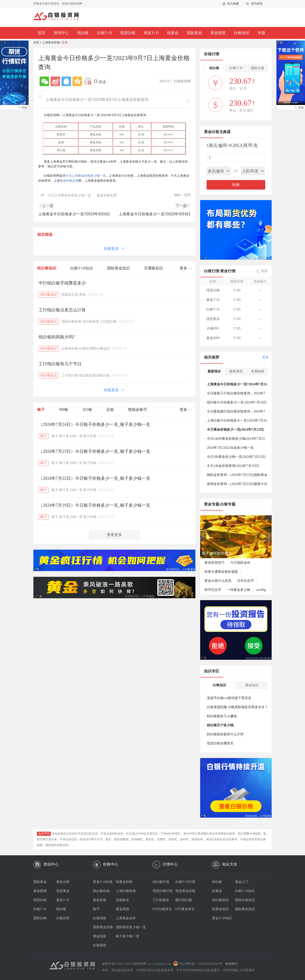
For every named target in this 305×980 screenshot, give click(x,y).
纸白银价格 (101, 891)
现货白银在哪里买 (220, 743)
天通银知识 (153, 268)
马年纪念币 (245, 581)
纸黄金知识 (220, 909)
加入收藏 (233, 4)
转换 (236, 185)
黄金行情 (228, 271)
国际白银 (103, 375)
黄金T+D (151, 33)
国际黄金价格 (103, 927)
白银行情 (212, 271)
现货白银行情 (163, 891)
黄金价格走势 (69, 181)
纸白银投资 (91, 322)
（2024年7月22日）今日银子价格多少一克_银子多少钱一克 (94, 478)
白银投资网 (87, 348)
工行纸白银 (108, 322)
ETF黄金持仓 (185, 909)
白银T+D (104, 33)
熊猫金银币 (137, 410)
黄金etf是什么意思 (218, 581)
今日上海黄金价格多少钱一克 (86, 176)
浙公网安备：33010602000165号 (201, 964)
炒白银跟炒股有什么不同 (225, 734)
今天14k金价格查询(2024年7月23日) (233, 466)
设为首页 (257, 4)
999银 (64, 410)
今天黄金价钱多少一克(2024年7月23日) (235, 430)
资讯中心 (61, 33)
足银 (110, 410)
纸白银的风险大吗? (57, 337)
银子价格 (90, 436)
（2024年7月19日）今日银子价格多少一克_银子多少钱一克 (94, 505)
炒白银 (217, 882)
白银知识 (242, 33)
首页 (41, 33)
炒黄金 (217, 891)
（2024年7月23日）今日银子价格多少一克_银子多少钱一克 (94, 451)
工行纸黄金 (161, 900)
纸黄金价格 (124, 882)
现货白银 (128, 33)
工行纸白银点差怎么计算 (62, 310)
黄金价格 (100, 900)
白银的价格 (70, 348)
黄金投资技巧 (214, 563)
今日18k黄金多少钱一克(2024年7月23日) (236, 457)
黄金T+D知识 (222, 918)
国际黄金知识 (118, 268)
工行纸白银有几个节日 (60, 364)
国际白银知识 (245, 900)
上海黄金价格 (51, 42)
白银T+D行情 (185, 882)
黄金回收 (100, 936)
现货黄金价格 (185, 891)
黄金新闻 (40, 891)
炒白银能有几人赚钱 (222, 716)
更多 (265, 357)
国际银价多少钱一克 (127, 927)
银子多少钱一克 (71, 436)
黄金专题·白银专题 (220, 504)
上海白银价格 (126, 891)
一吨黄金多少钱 (239, 590)
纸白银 (83, 33)
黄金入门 (242, 882)
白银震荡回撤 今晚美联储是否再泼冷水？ (237, 707)
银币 (96, 909)
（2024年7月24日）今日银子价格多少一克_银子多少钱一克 (94, 424)
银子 (41, 410)
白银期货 (100, 945)
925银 (87, 410)
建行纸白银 (184, 900)
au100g (261, 590)
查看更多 (114, 535)
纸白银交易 (87, 375)
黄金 (82, 295)
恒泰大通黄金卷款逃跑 (221, 572)
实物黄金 (122, 900)
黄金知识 (252, 685)
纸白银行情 (161, 882)
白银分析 (63, 918)
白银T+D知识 (81, 268)
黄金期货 (218, 33)
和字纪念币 (213, 590)
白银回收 (100, 918)
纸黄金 (173, 33)
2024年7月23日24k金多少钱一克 (230, 448)
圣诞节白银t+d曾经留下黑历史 (229, 698)
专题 (261, 33)
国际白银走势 (71, 322)
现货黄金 (63, 891)
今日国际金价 (240, 563)
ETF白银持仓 (162, 909)
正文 (65, 42)
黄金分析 (63, 882)
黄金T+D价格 (103, 882)
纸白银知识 (47, 268)
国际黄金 (194, 33)
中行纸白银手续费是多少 (62, 283)
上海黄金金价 (126, 918)
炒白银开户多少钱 (220, 725)
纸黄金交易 (70, 295)
